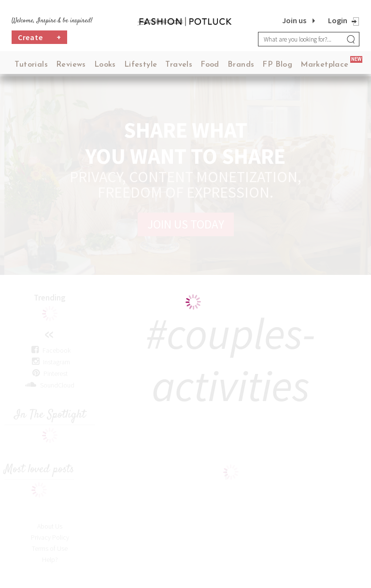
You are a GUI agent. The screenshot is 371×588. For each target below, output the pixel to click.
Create (40, 37)
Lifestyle (141, 65)
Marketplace (324, 65)
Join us (294, 20)
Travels (179, 65)
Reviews (71, 65)
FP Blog (277, 65)
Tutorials (31, 65)
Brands (241, 65)
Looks (105, 65)
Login (338, 20)
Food (210, 65)
